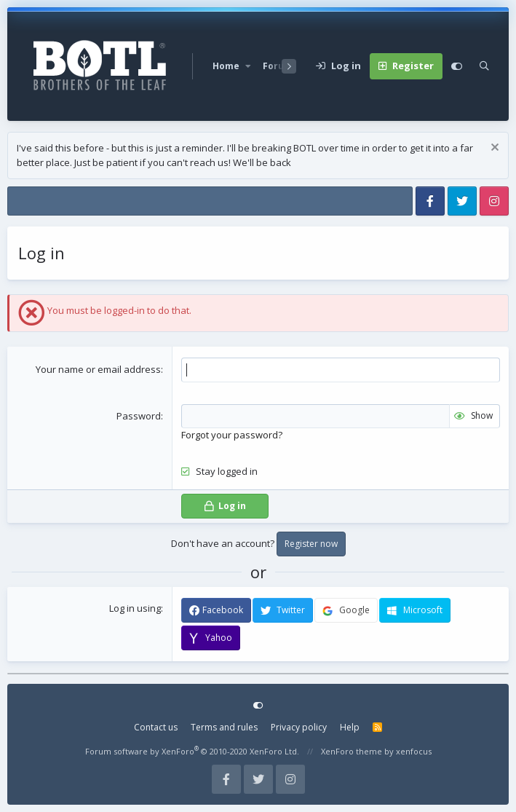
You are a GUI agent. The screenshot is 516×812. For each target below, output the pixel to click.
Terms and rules (224, 727)
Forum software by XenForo (192, 751)
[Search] (484, 66)
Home (226, 66)
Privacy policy (299, 727)
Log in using (135, 608)
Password (139, 416)
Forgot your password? (232, 435)
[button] (248, 66)
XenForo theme (352, 751)
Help (350, 727)
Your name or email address (98, 369)
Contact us (156, 727)
